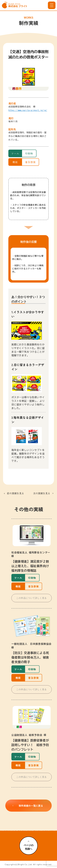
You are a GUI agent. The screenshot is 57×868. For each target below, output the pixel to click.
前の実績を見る (16, 493)
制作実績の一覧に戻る (27, 806)
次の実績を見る (42, 493)
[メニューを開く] (52, 5)
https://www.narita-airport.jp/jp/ (28, 110)
